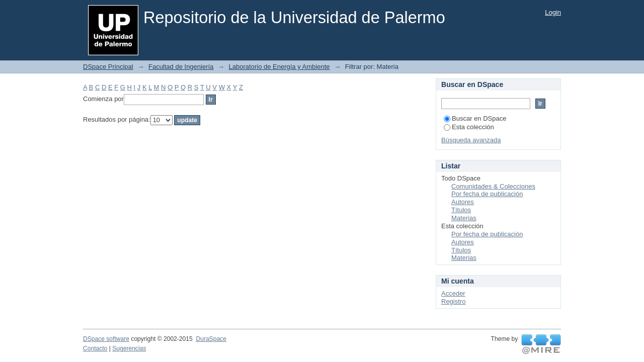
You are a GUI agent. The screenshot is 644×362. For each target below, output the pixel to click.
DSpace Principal (108, 67)
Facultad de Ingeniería (181, 67)
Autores (463, 202)
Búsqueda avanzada (471, 140)
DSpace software (106, 339)
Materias (464, 218)
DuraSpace (211, 339)
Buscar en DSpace (475, 118)
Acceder (453, 293)
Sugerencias (129, 348)
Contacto (95, 348)
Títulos (461, 210)
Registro (453, 301)
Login (553, 12)
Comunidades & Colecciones (493, 186)
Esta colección (469, 127)
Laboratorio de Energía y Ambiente (279, 67)
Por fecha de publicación (487, 194)
